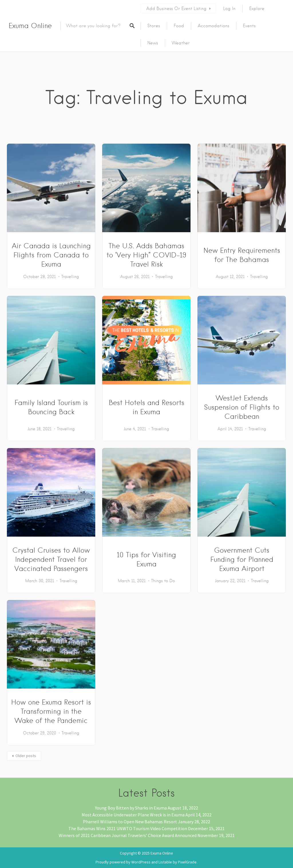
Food (179, 26)
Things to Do (163, 581)
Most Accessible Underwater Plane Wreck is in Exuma (133, 815)
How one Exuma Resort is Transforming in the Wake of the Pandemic (51, 711)
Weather (181, 43)
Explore (257, 9)
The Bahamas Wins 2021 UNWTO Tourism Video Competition (128, 828)
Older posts (26, 756)
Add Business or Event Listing (176, 9)
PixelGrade (187, 862)
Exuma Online (30, 26)
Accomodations (213, 26)
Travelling (70, 277)
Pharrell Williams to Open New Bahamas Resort (130, 822)
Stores (154, 26)
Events (249, 26)
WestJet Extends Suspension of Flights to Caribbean (242, 407)
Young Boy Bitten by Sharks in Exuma (131, 808)
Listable (165, 862)
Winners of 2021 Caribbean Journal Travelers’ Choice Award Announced (128, 835)
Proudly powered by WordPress (123, 862)
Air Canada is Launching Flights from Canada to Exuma (51, 255)
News (153, 43)
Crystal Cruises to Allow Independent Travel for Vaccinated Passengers (51, 559)
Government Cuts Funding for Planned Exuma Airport (242, 559)
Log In (229, 9)
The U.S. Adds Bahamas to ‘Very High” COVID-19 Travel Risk (146, 255)
